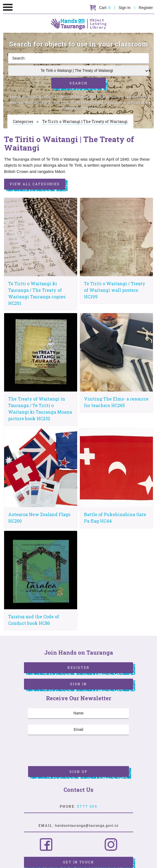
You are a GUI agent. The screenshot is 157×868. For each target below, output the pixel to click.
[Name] (78, 713)
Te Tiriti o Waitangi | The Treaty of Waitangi (85, 121)
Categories (23, 121)
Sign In (125, 8)
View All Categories (35, 184)
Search (78, 83)
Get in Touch (78, 862)
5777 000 (87, 806)
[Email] (78, 730)
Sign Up (78, 772)
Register (146, 8)
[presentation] (70, 751)
